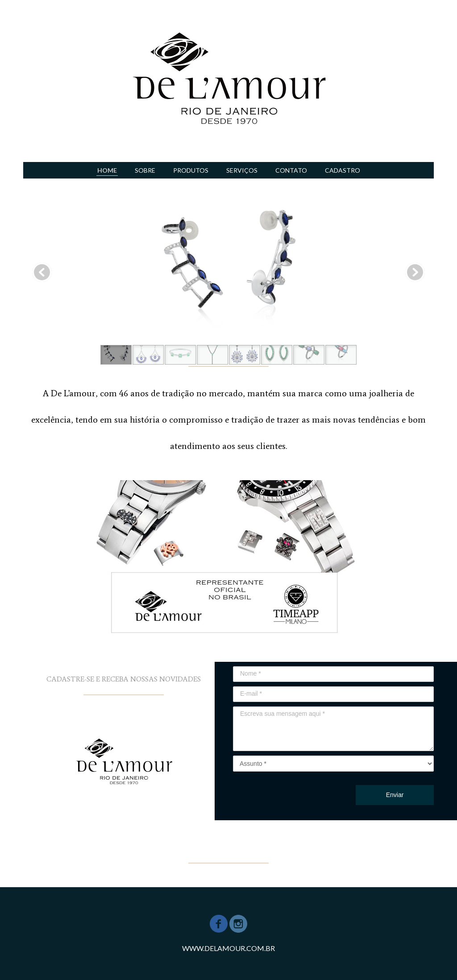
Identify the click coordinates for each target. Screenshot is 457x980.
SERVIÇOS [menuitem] (242, 170)
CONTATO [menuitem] (291, 170)
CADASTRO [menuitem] (343, 170)
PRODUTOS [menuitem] (191, 170)
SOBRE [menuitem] (145, 170)
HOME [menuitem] (107, 170)
